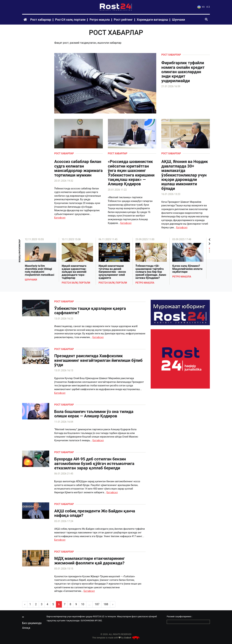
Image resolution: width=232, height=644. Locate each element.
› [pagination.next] (113, 604)
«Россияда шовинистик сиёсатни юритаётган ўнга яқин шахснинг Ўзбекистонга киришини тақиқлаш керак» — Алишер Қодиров (131, 173)
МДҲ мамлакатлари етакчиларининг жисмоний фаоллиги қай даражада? (90, 561)
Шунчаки (178, 20)
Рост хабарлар (41, 20)
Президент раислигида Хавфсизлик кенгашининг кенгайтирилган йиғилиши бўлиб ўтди (98, 360)
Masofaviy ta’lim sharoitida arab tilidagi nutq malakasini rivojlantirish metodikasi (39, 270)
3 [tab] (209, 252)
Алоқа (26, 628)
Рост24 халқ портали (70, 20)
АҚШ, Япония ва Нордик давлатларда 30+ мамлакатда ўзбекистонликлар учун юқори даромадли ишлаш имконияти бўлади (185, 175)
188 (106, 604)
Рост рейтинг (123, 20)
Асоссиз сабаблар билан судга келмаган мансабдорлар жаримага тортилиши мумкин (78, 168)
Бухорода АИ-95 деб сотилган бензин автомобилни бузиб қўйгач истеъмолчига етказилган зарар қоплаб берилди (94, 464)
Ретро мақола (100, 20)
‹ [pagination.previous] (25, 604)
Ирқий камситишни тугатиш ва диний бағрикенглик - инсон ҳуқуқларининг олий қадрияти (112, 272)
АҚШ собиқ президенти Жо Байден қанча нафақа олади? (95, 513)
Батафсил (60, 218)
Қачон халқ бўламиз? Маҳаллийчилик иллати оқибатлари (187, 269)
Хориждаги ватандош (152, 20)
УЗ (201, 7)
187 (97, 604)
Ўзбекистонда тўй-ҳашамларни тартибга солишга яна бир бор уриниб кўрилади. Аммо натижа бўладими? (151, 272)
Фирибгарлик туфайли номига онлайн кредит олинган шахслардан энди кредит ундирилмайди (183, 72)
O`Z (208, 7)
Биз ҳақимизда (32, 623)
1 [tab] (209, 248)
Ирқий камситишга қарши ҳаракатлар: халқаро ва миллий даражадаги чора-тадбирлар (74, 272)
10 (83, 604)
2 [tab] (209, 250)
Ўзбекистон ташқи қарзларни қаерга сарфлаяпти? (90, 311)
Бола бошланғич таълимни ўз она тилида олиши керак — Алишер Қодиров (94, 414)
